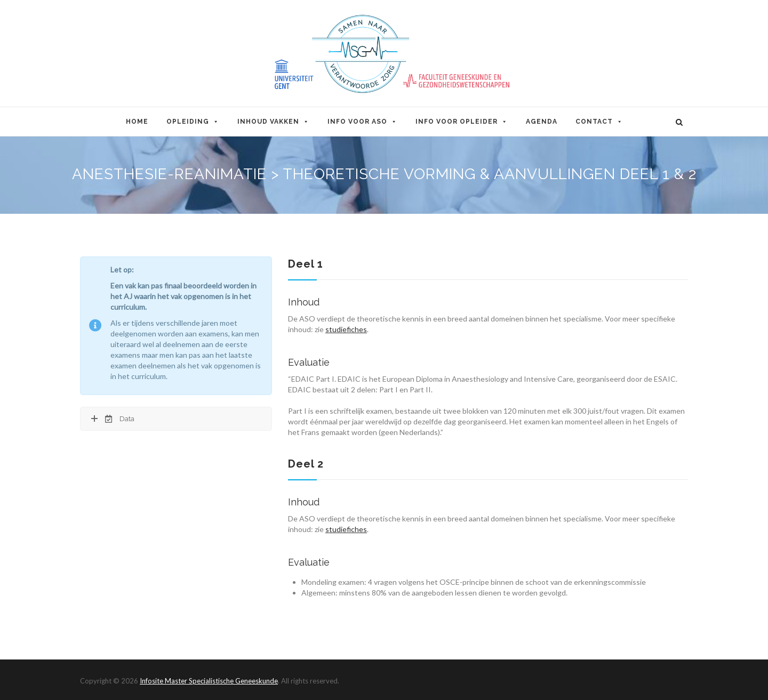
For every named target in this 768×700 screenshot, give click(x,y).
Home (137, 122)
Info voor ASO (362, 122)
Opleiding (193, 122)
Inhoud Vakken (273, 122)
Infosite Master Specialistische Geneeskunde (209, 681)
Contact (599, 122)
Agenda (542, 122)
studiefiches (346, 329)
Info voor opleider (462, 122)
